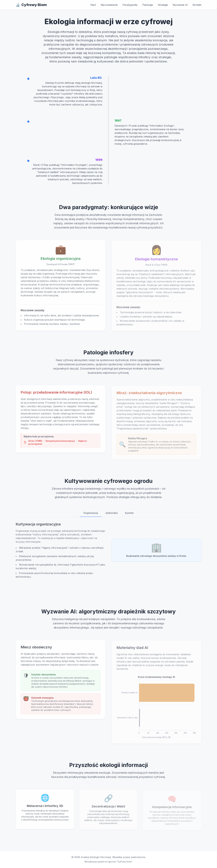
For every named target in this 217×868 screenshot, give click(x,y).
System (129, 514)
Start (93, 5)
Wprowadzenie (109, 5)
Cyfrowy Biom (31, 5)
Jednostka (111, 514)
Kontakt (197, 5)
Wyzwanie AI (180, 5)
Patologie (148, 5)
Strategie (163, 5)
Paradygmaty (130, 5)
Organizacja (91, 514)
